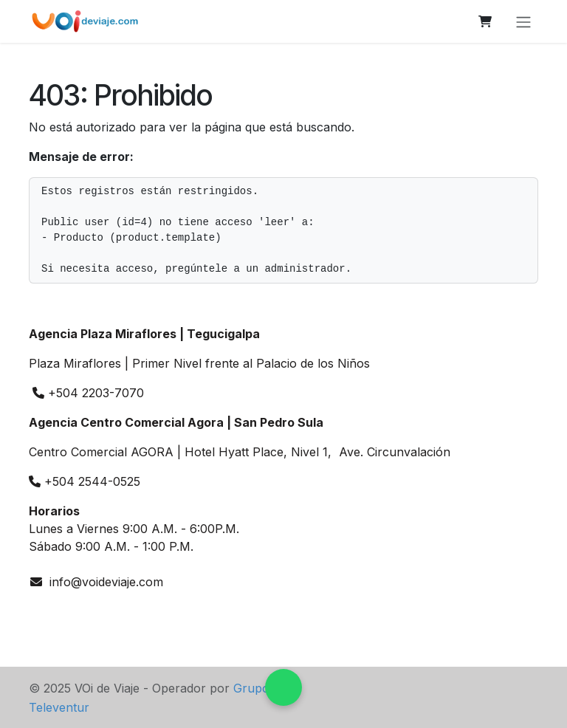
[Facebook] (111, 614)
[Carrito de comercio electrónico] (485, 21)
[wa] (44, 614)
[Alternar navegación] (523, 21)
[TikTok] (143, 614)
